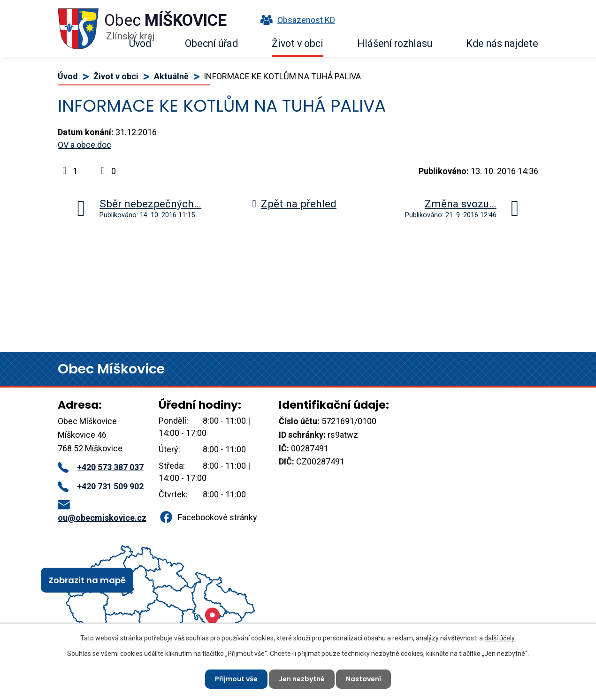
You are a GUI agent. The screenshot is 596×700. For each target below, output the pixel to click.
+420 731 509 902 (101, 486)
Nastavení (363, 679)
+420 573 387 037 (101, 467)
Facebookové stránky (208, 517)
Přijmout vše (236, 679)
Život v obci (298, 43)
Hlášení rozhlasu (395, 43)
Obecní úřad (211, 43)
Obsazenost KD (296, 20)
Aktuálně (171, 76)
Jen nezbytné (302, 679)
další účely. (500, 638)
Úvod (140, 43)
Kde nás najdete (502, 43)
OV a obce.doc (84, 145)
